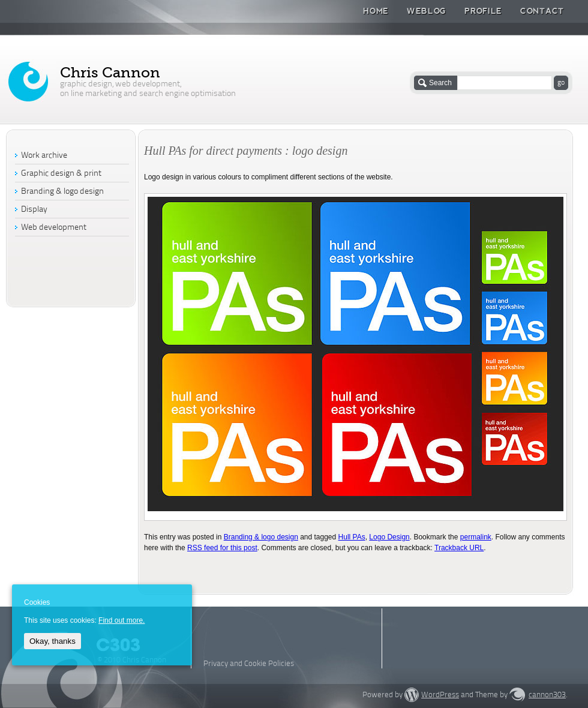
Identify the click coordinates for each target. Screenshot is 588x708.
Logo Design (389, 537)
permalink (476, 537)
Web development (54, 228)
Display (34, 210)
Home (376, 11)
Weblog (427, 11)
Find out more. (121, 620)
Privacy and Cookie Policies (249, 664)
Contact (542, 11)
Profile (483, 11)
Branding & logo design (261, 537)
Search (440, 83)
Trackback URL (459, 548)
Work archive (44, 156)
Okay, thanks (52, 641)
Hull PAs (352, 537)
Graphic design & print (61, 174)
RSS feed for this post (222, 548)
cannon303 (547, 695)
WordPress (440, 695)
